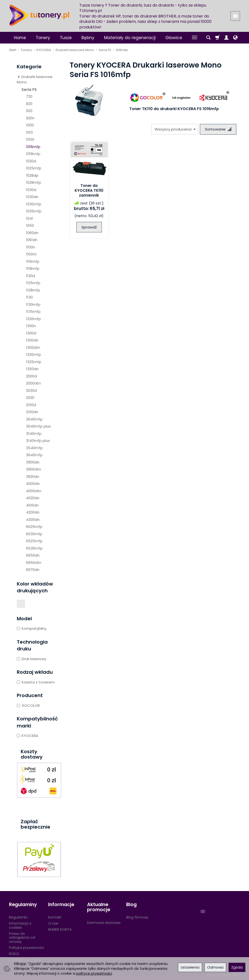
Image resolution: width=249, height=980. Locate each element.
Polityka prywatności (27, 948)
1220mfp (33, 319)
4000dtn (34, 491)
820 (29, 104)
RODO (14, 954)
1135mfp (33, 311)
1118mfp (33, 268)
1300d (31, 333)
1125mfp (33, 283)
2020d (31, 390)
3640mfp (34, 455)
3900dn (33, 462)
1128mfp (33, 290)
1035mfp (34, 211)
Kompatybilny (32, 628)
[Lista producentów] (175, 129)
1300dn (32, 340)
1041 (30, 218)
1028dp (32, 175)
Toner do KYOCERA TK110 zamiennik (89, 191)
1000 (30, 125)
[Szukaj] (208, 38)
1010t (30, 139)
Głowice (174, 38)
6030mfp (34, 534)
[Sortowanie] (218, 129)
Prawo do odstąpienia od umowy (22, 938)
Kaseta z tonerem (36, 682)
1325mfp (34, 362)
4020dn (33, 498)
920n (30, 118)
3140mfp (34, 433)
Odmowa (215, 967)
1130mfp (33, 304)
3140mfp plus (38, 441)
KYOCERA (27, 736)
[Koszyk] (217, 38)
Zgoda (237, 967)
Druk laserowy (31, 659)
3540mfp (34, 448)
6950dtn (34, 563)
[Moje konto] (226, 38)
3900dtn (34, 469)
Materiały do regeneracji (130, 38)
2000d (31, 376)
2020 (30, 398)
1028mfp (34, 182)
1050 (30, 225)
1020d (31, 161)
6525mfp (34, 541)
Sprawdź (89, 227)
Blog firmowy (137, 917)
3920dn (33, 477)
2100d (31, 405)
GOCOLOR (28, 705)
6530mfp (34, 548)
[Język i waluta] (235, 38)
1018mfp (33, 154)
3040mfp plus (38, 426)
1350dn (32, 369)
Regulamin (18, 917)
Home (20, 38)
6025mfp (34, 527)
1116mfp (33, 261)
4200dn (33, 512)
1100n (31, 247)
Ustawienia (190, 967)
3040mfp (34, 419)
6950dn (33, 555)
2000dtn (33, 383)
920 (29, 111)
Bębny (88, 38)
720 (29, 96)
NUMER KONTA (60, 929)
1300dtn (33, 347)
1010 (29, 132)
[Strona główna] (39, 15)
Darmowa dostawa (104, 923)
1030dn (32, 197)
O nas (53, 923)
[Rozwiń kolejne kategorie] (195, 38)
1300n (31, 326)
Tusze (66, 38)
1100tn (31, 254)
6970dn (33, 570)
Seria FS (29, 90)
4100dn (32, 505)
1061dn (32, 240)
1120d (31, 276)
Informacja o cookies (20, 925)
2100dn (32, 412)
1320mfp (34, 354)
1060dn (32, 233)
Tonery (43, 38)
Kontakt (55, 917)
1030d (31, 190)
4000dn (33, 484)
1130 (29, 297)
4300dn (33, 520)
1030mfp (34, 204)
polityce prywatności (94, 973)
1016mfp (33, 147)
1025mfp (34, 168)
